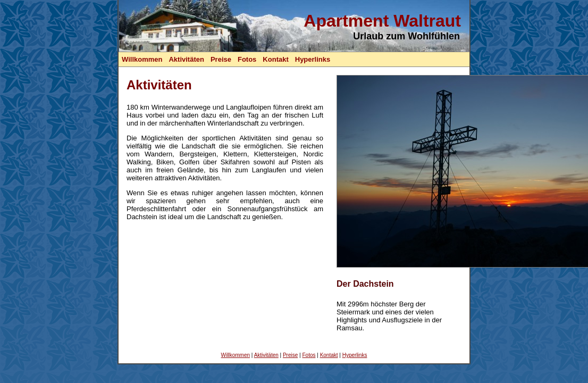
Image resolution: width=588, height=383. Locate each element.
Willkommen (142, 59)
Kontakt (275, 59)
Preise (221, 59)
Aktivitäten (186, 59)
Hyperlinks (313, 59)
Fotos (247, 59)
